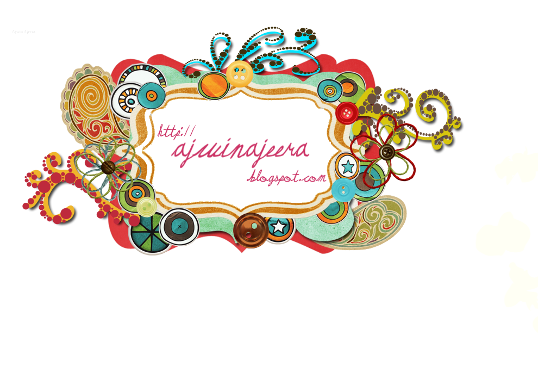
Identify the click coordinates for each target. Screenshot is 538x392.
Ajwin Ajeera (23, 31)
